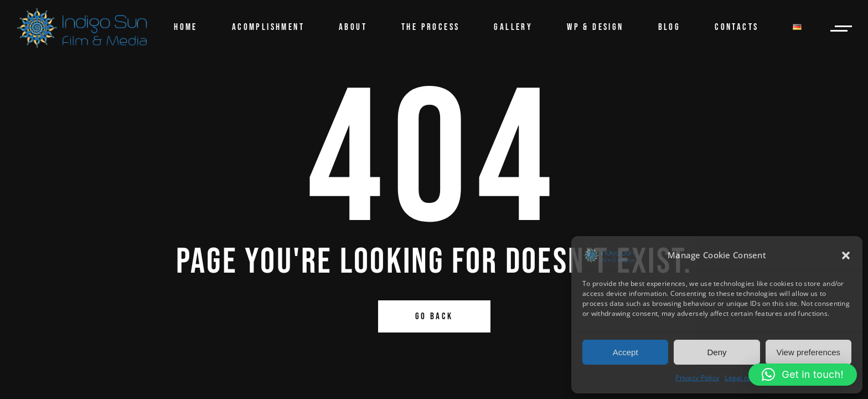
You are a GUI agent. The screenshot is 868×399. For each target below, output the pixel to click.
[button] (846, 255)
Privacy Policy (697, 378)
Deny (717, 352)
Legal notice (744, 378)
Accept (626, 352)
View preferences (809, 352)
